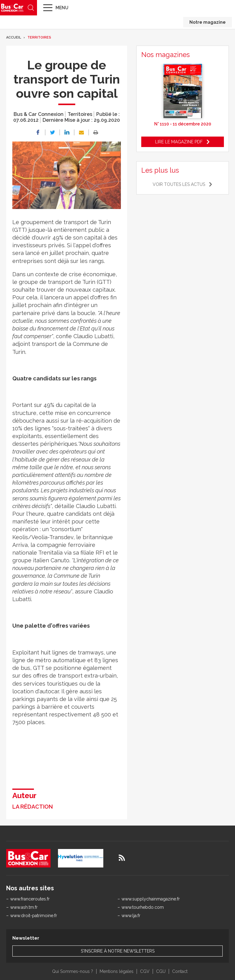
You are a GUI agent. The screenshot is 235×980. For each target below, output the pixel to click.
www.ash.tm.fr (24, 907)
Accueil (14, 37)
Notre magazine (208, 22)
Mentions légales (117, 971)
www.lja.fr (131, 916)
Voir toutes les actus (179, 184)
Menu (62, 8)
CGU (161, 971)
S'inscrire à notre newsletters (118, 951)
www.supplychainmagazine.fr (151, 899)
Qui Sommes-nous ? (73, 971)
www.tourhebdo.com (143, 907)
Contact (180, 971)
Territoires (39, 37)
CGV (145, 971)
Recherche (31, 8)
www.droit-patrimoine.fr (34, 916)
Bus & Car (12, 8)
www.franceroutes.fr (30, 899)
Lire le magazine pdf (179, 142)
